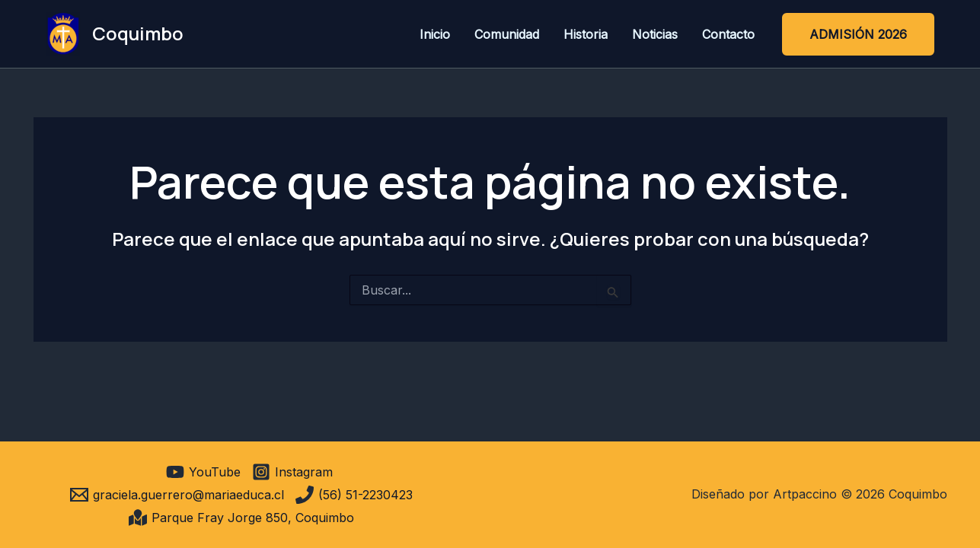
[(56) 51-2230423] (354, 495)
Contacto (728, 34)
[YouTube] (203, 472)
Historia (586, 34)
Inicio (435, 34)
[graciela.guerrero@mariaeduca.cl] (177, 495)
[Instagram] (292, 472)
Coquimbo (138, 33)
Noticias (655, 34)
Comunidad (507, 34)
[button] (858, 34)
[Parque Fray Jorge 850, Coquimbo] (241, 518)
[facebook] (152, 472)
